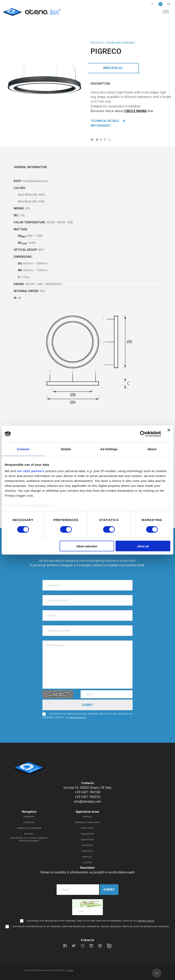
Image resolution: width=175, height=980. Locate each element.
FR (169, 4)
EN (160, 4)
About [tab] (152, 449)
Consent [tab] (23, 449)
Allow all (143, 546)
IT (152, 4)
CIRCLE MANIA (136, 111)
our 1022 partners (31, 471)
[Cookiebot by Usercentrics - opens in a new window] (143, 434)
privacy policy (78, 716)
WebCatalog (113, 68)
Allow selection (87, 546)
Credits (70, 969)
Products (97, 43)
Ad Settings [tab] (109, 449)
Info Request (101, 126)
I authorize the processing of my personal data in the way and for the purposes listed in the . (87, 714)
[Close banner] (169, 434)
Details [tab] (66, 449)
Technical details (108, 121)
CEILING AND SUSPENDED (121, 43)
